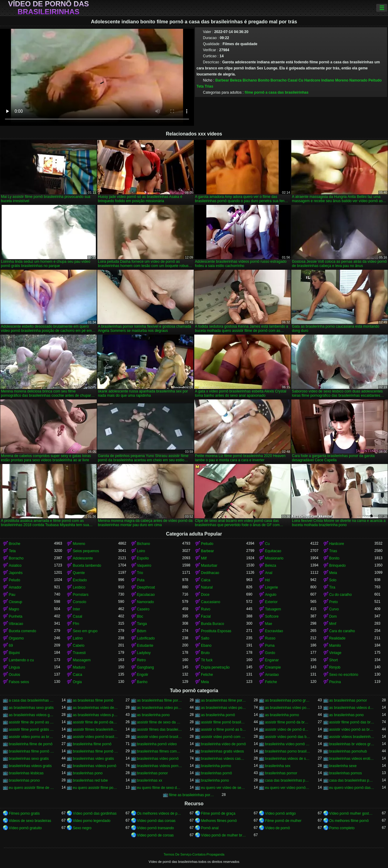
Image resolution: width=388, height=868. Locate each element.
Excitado (80, 580)
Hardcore (312, 80)
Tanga (142, 624)
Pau (12, 595)
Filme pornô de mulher (283, 821)
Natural (207, 587)
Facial (206, 616)
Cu (301, 80)
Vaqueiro (144, 566)
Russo (270, 638)
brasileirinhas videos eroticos (352, 759)
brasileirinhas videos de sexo (288, 759)
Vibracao (16, 624)
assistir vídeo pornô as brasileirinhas (352, 729)
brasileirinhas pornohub (348, 751)
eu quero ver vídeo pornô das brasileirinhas (288, 788)
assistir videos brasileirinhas (352, 737)
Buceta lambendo (87, 566)
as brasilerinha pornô (218, 715)
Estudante (145, 646)
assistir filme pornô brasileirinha (224, 722)
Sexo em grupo (85, 631)
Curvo (334, 609)
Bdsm (142, 631)
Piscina (335, 682)
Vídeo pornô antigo (280, 813)
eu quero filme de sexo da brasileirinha (160, 788)
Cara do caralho (342, 631)
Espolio (143, 558)
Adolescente (83, 558)
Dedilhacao (210, 573)
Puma (270, 646)
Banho (142, 682)
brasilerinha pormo (216, 766)
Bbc (140, 616)
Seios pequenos (86, 551)
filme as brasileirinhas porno (191, 795)
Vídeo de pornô (277, 828)
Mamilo (335, 646)
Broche (15, 544)
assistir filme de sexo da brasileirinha (160, 722)
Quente (79, 573)
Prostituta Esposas (216, 631)
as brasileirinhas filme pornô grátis (224, 700)
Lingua (14, 667)
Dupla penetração (215, 667)
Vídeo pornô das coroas (156, 821)
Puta (141, 580)
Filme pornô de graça (218, 813)
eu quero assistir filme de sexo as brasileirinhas (31, 788)
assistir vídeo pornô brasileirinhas (160, 737)
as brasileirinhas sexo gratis (31, 708)
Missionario (274, 558)
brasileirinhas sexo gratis (29, 759)
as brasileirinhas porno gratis (288, 700)
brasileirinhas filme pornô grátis (95, 751)
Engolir (143, 675)
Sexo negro (82, 828)
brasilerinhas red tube (90, 780)
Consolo (79, 602)
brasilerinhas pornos (346, 773)
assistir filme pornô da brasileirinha (288, 722)
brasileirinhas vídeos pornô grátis (160, 766)
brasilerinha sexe (343, 766)
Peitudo (375, 80)
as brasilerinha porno (282, 715)
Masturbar (209, 566)
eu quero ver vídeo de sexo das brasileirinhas (224, 788)
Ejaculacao (146, 595)
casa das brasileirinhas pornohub (352, 780)
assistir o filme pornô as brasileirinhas (224, 729)
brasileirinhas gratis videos (222, 751)
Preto (334, 602)
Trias (209, 86)
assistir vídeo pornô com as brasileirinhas (224, 737)
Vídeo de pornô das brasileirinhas (49, 8)
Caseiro (143, 609)
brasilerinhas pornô (216, 773)
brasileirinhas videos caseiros (224, 759)
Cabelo (79, 646)
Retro (141, 660)
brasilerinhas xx (150, 780)
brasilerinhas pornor (281, 773)
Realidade (337, 638)
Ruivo (206, 609)
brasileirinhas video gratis (93, 759)
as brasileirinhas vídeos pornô (95, 715)
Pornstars (80, 595)
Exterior (271, 602)
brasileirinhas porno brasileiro (288, 751)
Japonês (16, 573)
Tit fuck (207, 660)
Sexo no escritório (344, 675)
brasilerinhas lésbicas (26, 773)
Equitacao (273, 551)
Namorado (358, 80)
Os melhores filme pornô (349, 821)
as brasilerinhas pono (346, 715)
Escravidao (274, 631)
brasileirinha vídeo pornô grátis (288, 744)
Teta (200, 86)
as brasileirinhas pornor (348, 700)
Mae (268, 624)
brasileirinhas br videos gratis (352, 744)
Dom (333, 616)
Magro (14, 609)
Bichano (250, 80)
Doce (205, 595)
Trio (140, 573)
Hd (267, 580)
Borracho (278, 80)
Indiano (328, 80)
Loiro (141, 551)
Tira (332, 587)
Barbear (222, 80)
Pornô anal (210, 828)
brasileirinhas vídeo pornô (158, 759)
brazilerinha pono (215, 780)
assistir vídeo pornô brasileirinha (95, 737)
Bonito (264, 80)
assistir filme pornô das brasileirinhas (352, 722)
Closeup (15, 602)
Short (334, 660)
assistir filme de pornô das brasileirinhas (95, 722)
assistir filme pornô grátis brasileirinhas (31, 729)
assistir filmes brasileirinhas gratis (95, 729)
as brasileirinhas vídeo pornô (224, 708)
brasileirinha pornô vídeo (157, 744)
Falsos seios (19, 682)
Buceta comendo (22, 631)
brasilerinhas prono (24, 780)
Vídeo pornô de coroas (155, 835)
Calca (206, 580)
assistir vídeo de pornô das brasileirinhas (288, 729)
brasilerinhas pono (88, 773)
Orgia (77, 682)
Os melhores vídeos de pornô (160, 813)
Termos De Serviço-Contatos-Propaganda (194, 854)
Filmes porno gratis (24, 813)
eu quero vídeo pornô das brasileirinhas (352, 788)
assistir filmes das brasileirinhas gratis (160, 729)
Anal (269, 573)
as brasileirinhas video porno (160, 708)
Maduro (79, 667)
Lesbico (79, 587)
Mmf (333, 624)
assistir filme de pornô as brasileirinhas (31, 722)
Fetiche (207, 675)
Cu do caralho (341, 595)
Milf (204, 558)
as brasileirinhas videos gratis (31, 715)
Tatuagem (273, 609)
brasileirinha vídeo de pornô (223, 744)
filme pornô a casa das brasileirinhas (277, 92)
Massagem (82, 660)
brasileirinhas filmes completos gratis (160, 751)
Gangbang (145, 667)
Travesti (79, 653)
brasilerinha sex (278, 766)
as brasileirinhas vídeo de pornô (95, 708)
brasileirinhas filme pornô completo (31, 751)
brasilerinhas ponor (152, 773)
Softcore (272, 616)
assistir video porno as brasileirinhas (31, 737)
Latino (78, 638)
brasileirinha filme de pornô (31, 744)
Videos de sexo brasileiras (30, 821)
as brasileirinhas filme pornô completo (160, 700)
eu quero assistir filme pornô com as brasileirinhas (95, 788)
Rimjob (335, 667)
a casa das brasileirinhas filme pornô (31, 700)
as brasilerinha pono (153, 715)
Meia (333, 573)
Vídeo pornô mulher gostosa (352, 813)
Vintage (335, 653)
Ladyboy (144, 653)
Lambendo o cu (21, 660)
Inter (76, 609)
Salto (205, 638)
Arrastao (272, 675)
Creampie (273, 667)
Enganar (272, 660)
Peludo (14, 580)
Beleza (236, 80)
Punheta (16, 616)
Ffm (76, 624)
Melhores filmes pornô (219, 821)
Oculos (14, 675)
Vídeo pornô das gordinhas (95, 813)
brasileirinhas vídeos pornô (94, 766)
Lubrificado (146, 638)
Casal (293, 80)
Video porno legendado (92, 821)
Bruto (205, 653)
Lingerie (271, 587)
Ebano (206, 646)
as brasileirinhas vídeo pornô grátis (288, 708)
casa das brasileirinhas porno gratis (288, 780)
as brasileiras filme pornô (93, 700)
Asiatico (15, 566)
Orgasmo (16, 638)
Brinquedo (338, 566)
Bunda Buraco (212, 624)
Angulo (271, 595)
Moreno (342, 80)
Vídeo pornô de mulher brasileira (224, 835)
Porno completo (342, 828)
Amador (15, 587)
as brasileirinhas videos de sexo (352, 708)
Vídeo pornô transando (156, 828)
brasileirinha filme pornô (92, 744)
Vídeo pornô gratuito (25, 828)
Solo (333, 580)
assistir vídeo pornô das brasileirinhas (288, 737)
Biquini (14, 653)
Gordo (270, 653)
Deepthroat (146, 587)
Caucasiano (211, 602)
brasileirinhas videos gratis (30, 766)
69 (11, 646)
